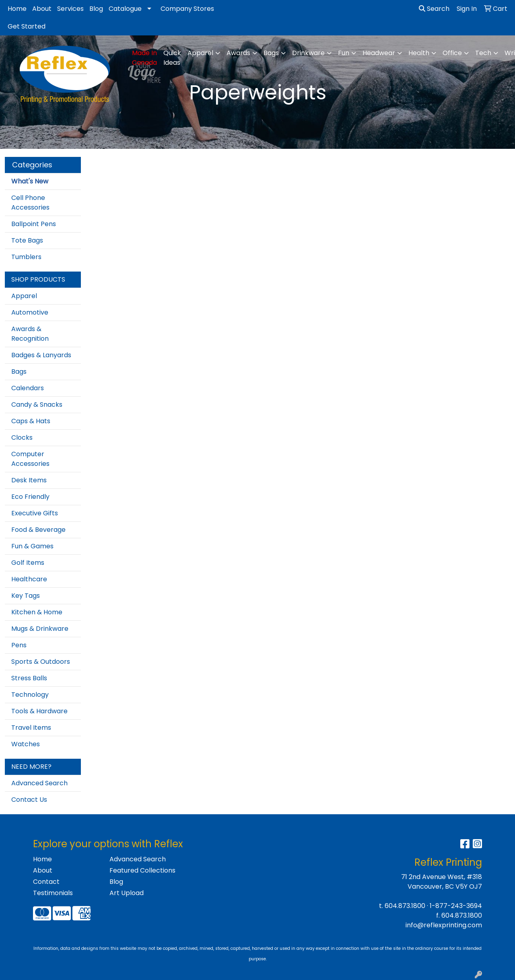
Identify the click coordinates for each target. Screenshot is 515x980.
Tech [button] (483, 53)
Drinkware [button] (308, 53)
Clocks (22, 437)
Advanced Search (39, 783)
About (42, 9)
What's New (30, 181)
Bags (19, 372)
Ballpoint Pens (34, 224)
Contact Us (29, 800)
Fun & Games (32, 546)
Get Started (27, 26)
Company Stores (187, 9)
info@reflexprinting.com (444, 925)
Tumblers (26, 257)
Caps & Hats (31, 421)
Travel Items (31, 728)
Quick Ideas (172, 58)
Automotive (30, 312)
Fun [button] (344, 53)
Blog (96, 9)
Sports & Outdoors (41, 662)
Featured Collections (142, 870)
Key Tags (26, 596)
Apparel (24, 296)
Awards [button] (238, 53)
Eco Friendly (30, 497)
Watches (26, 744)
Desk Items (29, 480)
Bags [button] (271, 53)
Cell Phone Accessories (30, 203)
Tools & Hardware (39, 711)
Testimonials (53, 893)
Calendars (28, 388)
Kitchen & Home (37, 612)
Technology (30, 695)
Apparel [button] (200, 53)
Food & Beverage (38, 530)
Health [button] (419, 53)
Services (70, 9)
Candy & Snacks (37, 405)
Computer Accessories (30, 459)
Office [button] (452, 53)
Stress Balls (29, 678)
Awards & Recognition (30, 334)
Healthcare (29, 579)
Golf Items (28, 563)
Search (434, 9)
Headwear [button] (379, 53)
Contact (46, 882)
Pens (19, 645)
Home (17, 9)
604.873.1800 (405, 906)
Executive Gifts (35, 513)
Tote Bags (27, 240)
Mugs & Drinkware (40, 629)
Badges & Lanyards (41, 355)
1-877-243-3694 (456, 906)
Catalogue (125, 9)
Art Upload (127, 893)
